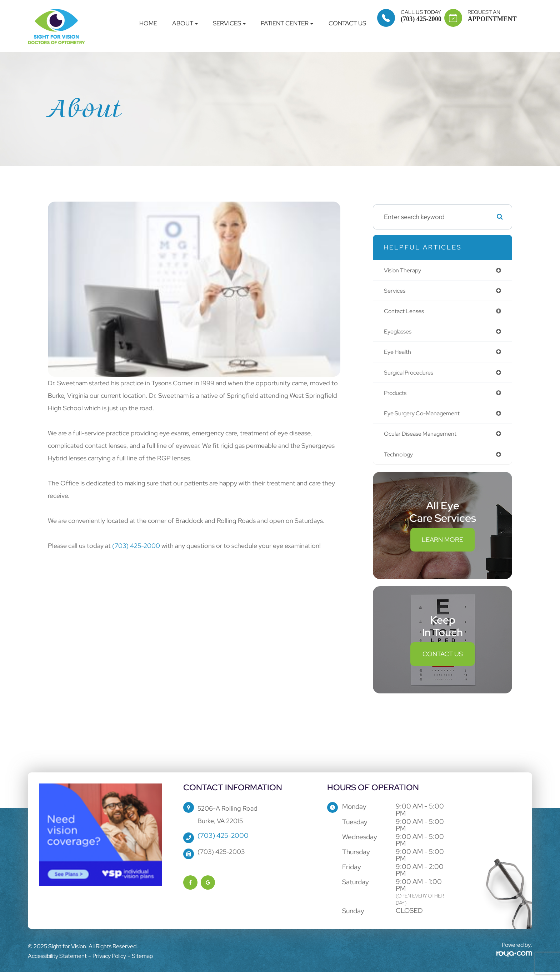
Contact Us (347, 23)
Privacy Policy (109, 962)
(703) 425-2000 (137, 546)
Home (148, 23)
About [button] (185, 23)
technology (401, 460)
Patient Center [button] (287, 23)
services (396, 291)
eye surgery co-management (426, 418)
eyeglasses (400, 334)
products (397, 397)
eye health (399, 355)
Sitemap (142, 962)
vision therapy (405, 270)
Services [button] (229, 23)
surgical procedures (412, 376)
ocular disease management (425, 439)
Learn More (442, 546)
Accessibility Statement (57, 962)
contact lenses (406, 313)
